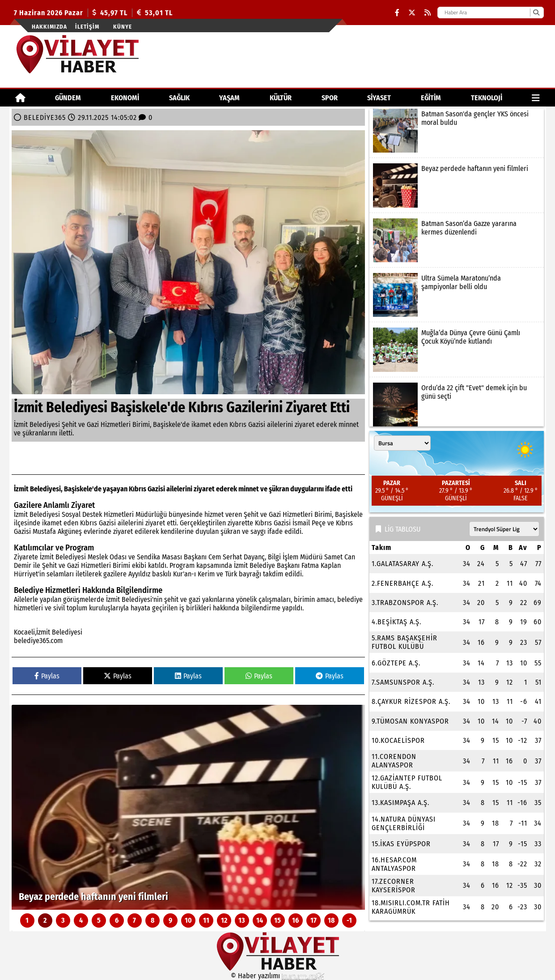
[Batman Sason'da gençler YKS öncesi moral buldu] (457, 131)
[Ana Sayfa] (20, 98)
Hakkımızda (49, 27)
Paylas (47, 676)
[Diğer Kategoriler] (536, 98)
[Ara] (536, 13)
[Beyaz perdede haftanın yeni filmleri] (188, 807)
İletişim (87, 27)
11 (206, 920)
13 (242, 920)
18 (331, 920)
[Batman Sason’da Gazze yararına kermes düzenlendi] (457, 240)
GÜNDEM (68, 98)
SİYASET (379, 98)
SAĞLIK (179, 98)
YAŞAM (229, 98)
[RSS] (428, 13)
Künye (123, 27)
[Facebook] (397, 13)
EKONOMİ (125, 98)
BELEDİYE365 (45, 117)
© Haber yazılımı (278, 976)
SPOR (330, 98)
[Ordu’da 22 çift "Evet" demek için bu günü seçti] (457, 405)
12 (224, 920)
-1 (349, 920)
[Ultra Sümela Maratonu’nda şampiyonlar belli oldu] (457, 295)
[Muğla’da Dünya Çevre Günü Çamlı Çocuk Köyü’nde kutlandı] (457, 349)
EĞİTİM (431, 98)
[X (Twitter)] (412, 13)
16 (295, 920)
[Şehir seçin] (402, 443)
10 (188, 920)
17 (314, 920)
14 (260, 920)
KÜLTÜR (281, 98)
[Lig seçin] (504, 529)
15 (277, 920)
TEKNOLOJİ (487, 98)
